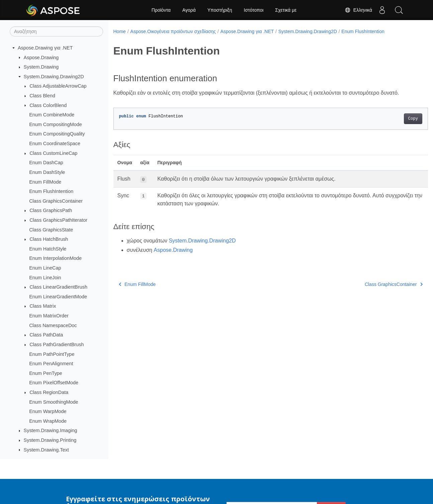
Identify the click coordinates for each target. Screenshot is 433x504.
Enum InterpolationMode (55, 258)
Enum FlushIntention (51, 191)
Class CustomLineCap (53, 153)
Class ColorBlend (48, 105)
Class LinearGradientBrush (58, 287)
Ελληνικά (358, 10)
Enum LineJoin (45, 278)
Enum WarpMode (48, 411)
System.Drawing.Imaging (51, 430)
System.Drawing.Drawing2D (54, 77)
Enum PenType (46, 373)
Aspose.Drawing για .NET (45, 48)
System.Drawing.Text (46, 450)
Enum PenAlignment (51, 364)
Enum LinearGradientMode (58, 297)
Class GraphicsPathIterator (58, 220)
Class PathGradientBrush (57, 344)
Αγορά (189, 10)
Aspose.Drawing (41, 58)
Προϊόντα (161, 10)
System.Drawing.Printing (50, 440)
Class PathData (46, 335)
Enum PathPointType (52, 354)
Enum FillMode (45, 182)
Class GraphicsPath (51, 210)
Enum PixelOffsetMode (54, 383)
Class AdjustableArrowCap (58, 86)
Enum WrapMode (48, 421)
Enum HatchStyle (48, 249)
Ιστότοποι (253, 10)
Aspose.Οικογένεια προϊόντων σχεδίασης (173, 31)
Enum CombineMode (52, 115)
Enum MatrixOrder (49, 316)
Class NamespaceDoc (53, 325)
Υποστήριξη (220, 10)
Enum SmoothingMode (54, 402)
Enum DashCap (46, 163)
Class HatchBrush (49, 239)
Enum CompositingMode (56, 124)
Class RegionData (49, 392)
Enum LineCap (45, 268)
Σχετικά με (286, 10)
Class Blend (42, 96)
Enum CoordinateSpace (55, 143)
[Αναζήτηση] (56, 31)
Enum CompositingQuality (57, 134)
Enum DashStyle (47, 172)
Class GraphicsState (51, 230)
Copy (391, 119)
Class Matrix (43, 306)
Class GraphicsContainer (56, 201)
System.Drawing (41, 67)
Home (120, 31)
